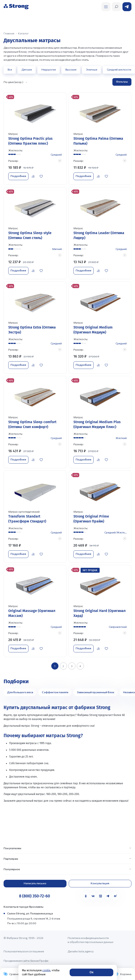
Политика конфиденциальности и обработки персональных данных (90, 940)
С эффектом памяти (55, 692)
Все (10, 69)
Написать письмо (35, 883)
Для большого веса (20, 692)
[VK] (93, 896)
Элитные (92, 69)
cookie (46, 970)
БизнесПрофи (39, 961)
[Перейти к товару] (35, 138)
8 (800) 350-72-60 (34, 896)
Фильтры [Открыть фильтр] (122, 81)
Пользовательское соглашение (24, 951)
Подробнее (18, 176)
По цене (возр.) (13, 82)
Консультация (100, 883)
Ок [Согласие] (91, 972)
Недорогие (49, 69)
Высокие (71, 69)
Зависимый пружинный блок (96, 692)
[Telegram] (108, 896)
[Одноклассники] (86, 896)
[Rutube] (115, 896)
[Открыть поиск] (106, 7)
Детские (27, 69)
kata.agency (86, 951)
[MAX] (101, 896)
